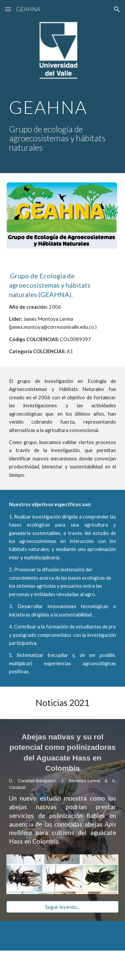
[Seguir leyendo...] (63, 907)
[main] (63, 125)
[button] (8, 9)
